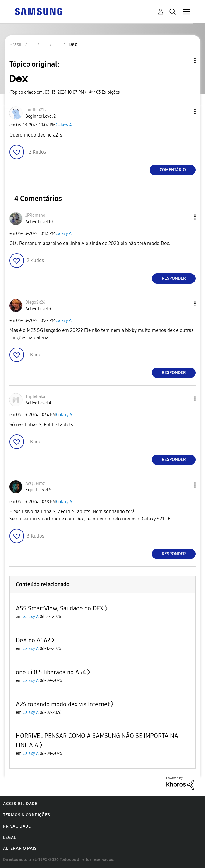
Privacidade (17, 826)
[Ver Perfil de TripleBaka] (35, 397)
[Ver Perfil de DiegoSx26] (35, 302)
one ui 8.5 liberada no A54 (51, 672)
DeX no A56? (33, 640)
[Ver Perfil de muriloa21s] (35, 110)
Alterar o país (20, 848)
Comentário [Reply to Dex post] (173, 170)
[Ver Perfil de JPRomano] (35, 215)
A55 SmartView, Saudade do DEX (60, 608)
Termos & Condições (27, 815)
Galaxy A (64, 125)
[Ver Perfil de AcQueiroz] (35, 484)
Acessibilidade (20, 804)
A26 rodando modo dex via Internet (63, 704)
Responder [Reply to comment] (174, 278)
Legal (10, 837)
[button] (185, 111)
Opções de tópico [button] (185, 60)
